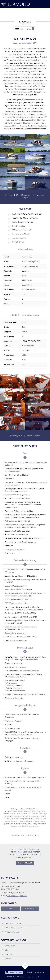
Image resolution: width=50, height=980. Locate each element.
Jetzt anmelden (25, 863)
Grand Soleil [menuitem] (30, 909)
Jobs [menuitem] (5, 950)
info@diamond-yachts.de (17, 896)
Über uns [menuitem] (7, 954)
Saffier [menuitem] (11, 909)
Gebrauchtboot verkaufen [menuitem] (13, 927)
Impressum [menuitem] (41, 972)
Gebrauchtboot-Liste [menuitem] (11, 923)
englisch (21, 29)
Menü (46, 4)
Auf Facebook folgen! (14, 972)
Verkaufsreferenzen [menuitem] (11, 932)
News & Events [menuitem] (9, 946)
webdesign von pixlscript (36, 977)
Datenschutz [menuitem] (30, 972)
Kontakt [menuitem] (6, 958)
